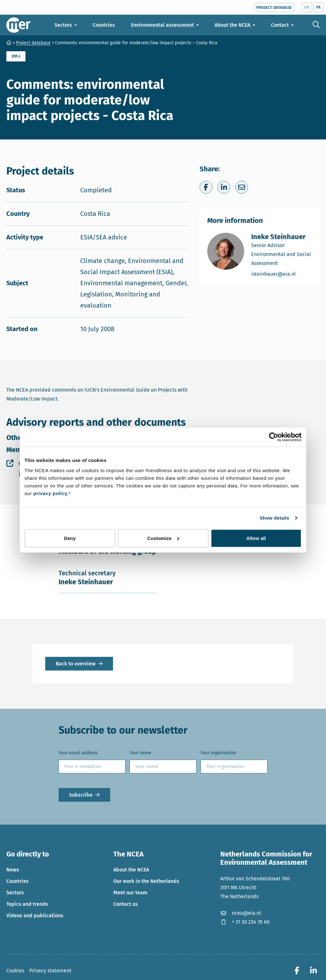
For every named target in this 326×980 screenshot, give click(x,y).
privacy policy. (51, 493)
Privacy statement (50, 971)
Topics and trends (27, 904)
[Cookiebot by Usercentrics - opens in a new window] (274, 437)
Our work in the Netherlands (146, 881)
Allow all (256, 538)
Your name (140, 753)
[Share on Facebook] (206, 187)
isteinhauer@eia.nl (282, 274)
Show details (275, 518)
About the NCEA (131, 870)
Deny (70, 538)
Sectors (15, 893)
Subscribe (81, 795)
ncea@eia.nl (241, 913)
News (13, 870)
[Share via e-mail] (242, 187)
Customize (163, 538)
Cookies (15, 971)
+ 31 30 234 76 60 (245, 922)
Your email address (78, 753)
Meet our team (130, 893)
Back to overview (76, 664)
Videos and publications (35, 916)
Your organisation (218, 753)
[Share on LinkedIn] (224, 187)
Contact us (126, 904)
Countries (18, 881)
